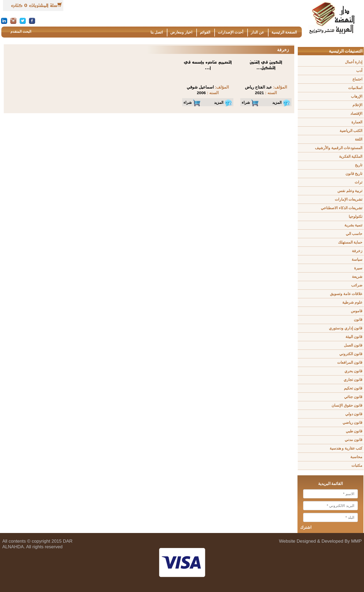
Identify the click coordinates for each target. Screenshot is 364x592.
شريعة (357, 277)
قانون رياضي (353, 423)
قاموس (357, 311)
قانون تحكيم (353, 388)
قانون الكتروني (351, 354)
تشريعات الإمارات (349, 199)
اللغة (359, 139)
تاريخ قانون (354, 174)
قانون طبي (354, 431)
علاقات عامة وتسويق (346, 294)
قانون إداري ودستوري (346, 328)
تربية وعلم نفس (350, 191)
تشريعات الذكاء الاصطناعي (342, 208)
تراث (359, 182)
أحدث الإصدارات (231, 32)
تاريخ (359, 165)
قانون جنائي (353, 397)
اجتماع (357, 79)
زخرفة (357, 251)
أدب (359, 71)
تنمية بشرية (354, 225)
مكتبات (357, 466)
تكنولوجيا (356, 217)
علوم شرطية (352, 302)
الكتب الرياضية (351, 131)
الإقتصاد (356, 114)
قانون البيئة (354, 337)
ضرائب (357, 285)
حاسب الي (354, 234)
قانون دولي (354, 414)
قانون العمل (353, 345)
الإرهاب (357, 96)
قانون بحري (354, 371)
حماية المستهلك (350, 242)
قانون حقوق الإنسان (347, 405)
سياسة (357, 260)
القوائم (205, 32)
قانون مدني (354, 440)
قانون (358, 320)
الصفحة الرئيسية (284, 32)
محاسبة (356, 457)
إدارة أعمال (354, 62)
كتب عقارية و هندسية (346, 448)
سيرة (358, 268)
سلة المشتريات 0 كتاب (34, 5)
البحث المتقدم (21, 32)
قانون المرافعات (350, 363)
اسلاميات (355, 88)
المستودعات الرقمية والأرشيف (339, 148)
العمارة (357, 122)
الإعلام (357, 105)
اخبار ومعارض (181, 32)
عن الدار (257, 32)
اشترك (306, 527)
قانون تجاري (353, 380)
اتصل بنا (157, 32)
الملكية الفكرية (351, 157)
